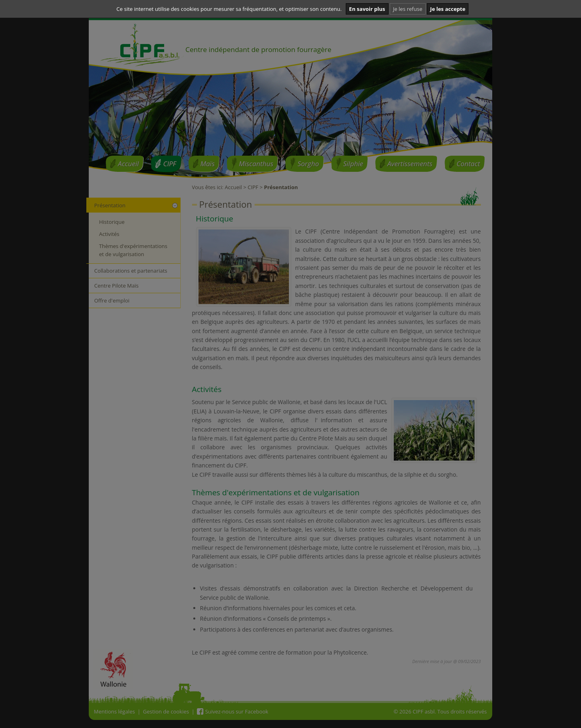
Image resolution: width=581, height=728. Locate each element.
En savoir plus (367, 9)
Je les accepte (448, 9)
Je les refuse (408, 9)
